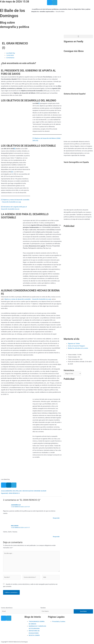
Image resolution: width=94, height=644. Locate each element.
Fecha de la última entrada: (77, 362)
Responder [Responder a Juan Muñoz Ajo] (56, 518)
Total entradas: (73, 357)
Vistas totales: (73, 355)
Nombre (43, 608)
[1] (39, 103)
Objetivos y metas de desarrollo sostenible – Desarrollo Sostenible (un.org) (28, 299)
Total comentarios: (74, 359)
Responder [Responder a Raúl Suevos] (56, 537)
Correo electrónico (7, 608)
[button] (78, 36)
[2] (12, 172)
